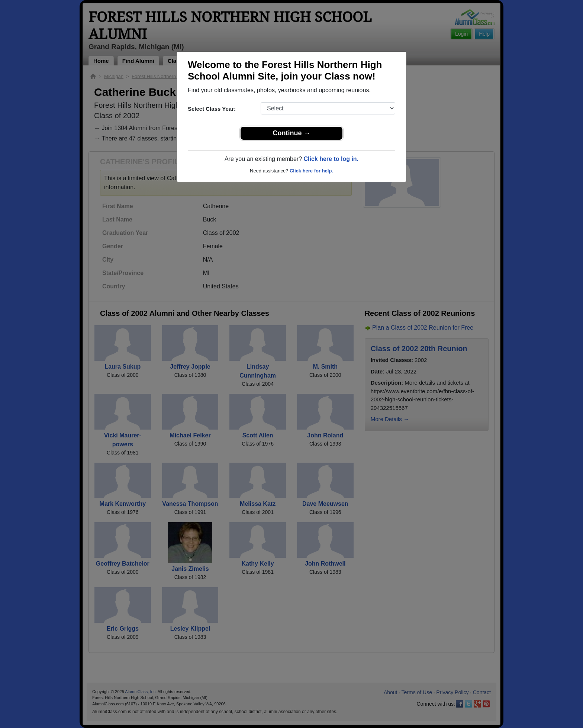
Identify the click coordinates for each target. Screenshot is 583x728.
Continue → (292, 133)
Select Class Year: (212, 109)
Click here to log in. (331, 159)
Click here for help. (311, 171)
